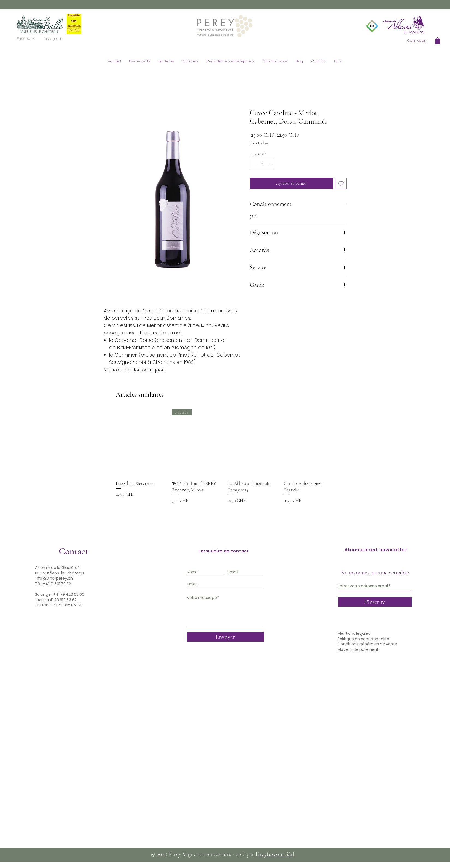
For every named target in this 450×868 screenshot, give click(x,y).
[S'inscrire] (375, 602)
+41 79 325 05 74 (66, 605)
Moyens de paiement (358, 649)
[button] (437, 41)
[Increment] (271, 164)
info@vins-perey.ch (54, 578)
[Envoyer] (225, 637)
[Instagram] (53, 39)
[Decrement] (254, 164)
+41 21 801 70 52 (57, 584)
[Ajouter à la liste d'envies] (341, 183)
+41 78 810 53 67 (62, 600)
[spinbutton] (262, 164)
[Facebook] (26, 39)
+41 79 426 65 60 (69, 594)
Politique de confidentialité (363, 639)
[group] (225, 463)
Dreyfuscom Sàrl (275, 854)
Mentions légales (354, 633)
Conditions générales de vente (367, 644)
